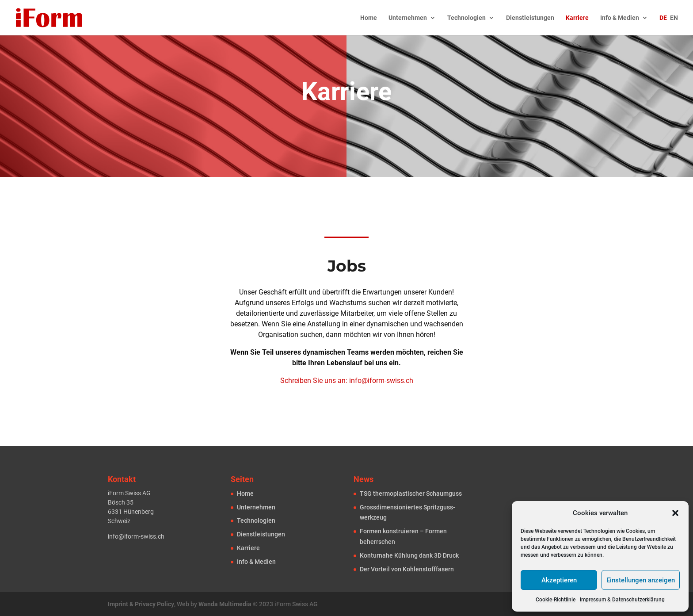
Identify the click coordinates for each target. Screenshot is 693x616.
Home (369, 18)
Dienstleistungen (530, 18)
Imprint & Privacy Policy (141, 604)
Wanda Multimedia (225, 604)
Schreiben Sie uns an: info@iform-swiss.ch (347, 381)
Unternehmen (408, 18)
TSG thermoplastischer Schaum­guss (411, 494)
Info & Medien (620, 18)
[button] (675, 513)
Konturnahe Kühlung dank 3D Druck (409, 555)
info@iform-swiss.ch (136, 536)
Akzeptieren (559, 580)
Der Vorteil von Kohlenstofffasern (407, 569)
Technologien (466, 18)
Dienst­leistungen (261, 534)
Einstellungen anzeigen (641, 580)
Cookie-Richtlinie (556, 600)
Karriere (577, 18)
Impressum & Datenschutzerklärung (622, 600)
